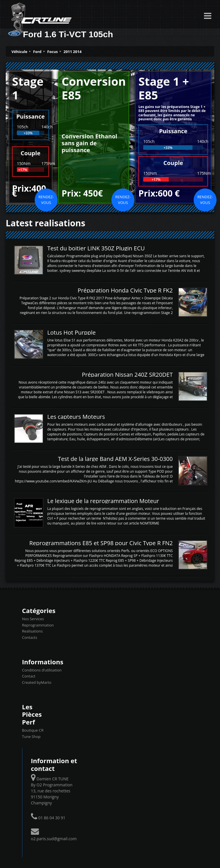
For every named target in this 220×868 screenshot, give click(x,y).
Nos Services (33, 619)
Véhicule (19, 52)
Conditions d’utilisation (42, 670)
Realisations (32, 631)
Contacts (30, 637)
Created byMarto (37, 682)
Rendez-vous (46, 200)
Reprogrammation (38, 625)
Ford (37, 52)
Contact (29, 676)
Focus (53, 52)
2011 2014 (73, 52)
